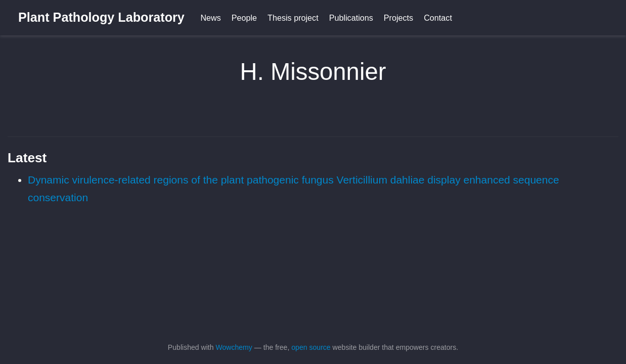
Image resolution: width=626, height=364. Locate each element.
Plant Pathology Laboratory (101, 17)
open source (311, 347)
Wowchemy (234, 347)
